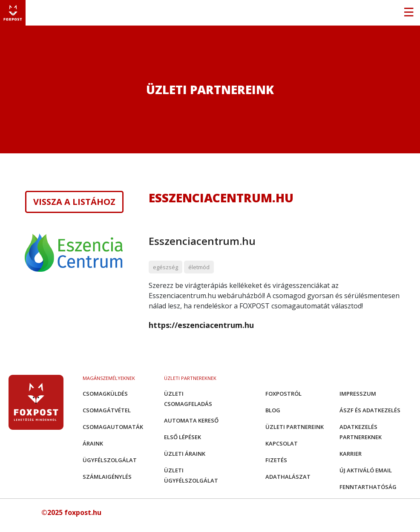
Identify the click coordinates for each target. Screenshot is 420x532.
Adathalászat (288, 477)
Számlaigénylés (107, 477)
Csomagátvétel (107, 410)
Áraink (93, 443)
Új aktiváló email (366, 470)
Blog (273, 410)
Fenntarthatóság (368, 487)
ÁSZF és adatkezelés (370, 410)
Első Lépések (183, 437)
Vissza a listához (74, 202)
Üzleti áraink (185, 454)
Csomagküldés (105, 394)
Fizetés (276, 460)
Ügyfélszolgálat (110, 460)
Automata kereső (191, 420)
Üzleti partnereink (295, 427)
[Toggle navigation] (408, 13)
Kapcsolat (282, 443)
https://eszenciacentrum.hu (201, 325)
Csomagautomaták (113, 427)
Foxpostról (283, 394)
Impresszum (358, 394)
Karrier (351, 454)
